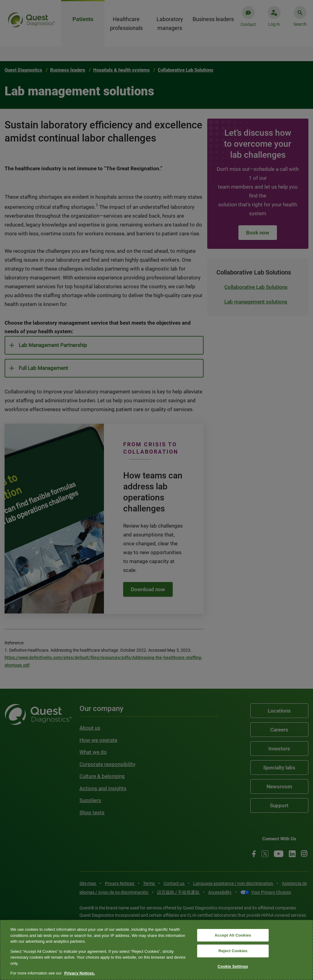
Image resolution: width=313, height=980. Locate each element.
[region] (156, 950)
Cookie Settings (233, 966)
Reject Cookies (233, 951)
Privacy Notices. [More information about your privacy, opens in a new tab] (79, 973)
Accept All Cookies (233, 935)
